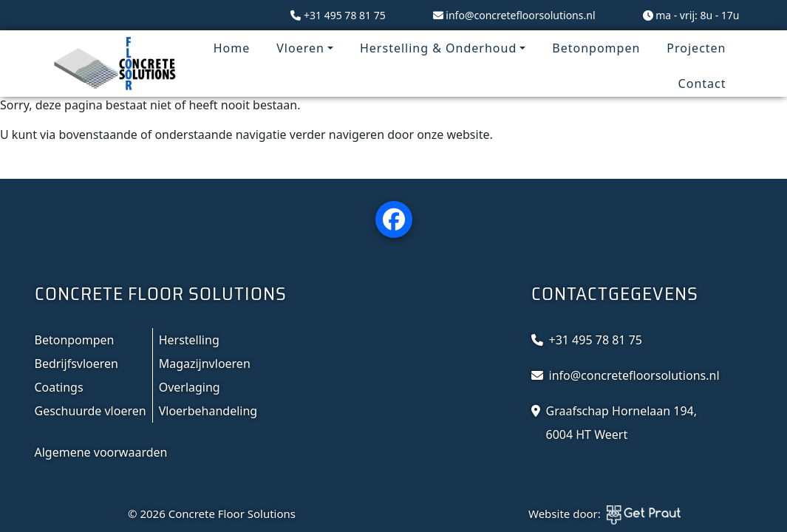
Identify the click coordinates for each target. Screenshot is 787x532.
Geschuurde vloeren (91, 411)
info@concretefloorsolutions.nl (520, 15)
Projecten (696, 48)
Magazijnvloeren (205, 364)
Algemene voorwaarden (101, 452)
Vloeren (300, 48)
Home (232, 48)
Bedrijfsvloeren (76, 364)
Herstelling (189, 340)
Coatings (59, 387)
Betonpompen (596, 48)
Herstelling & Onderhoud (438, 48)
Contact (702, 83)
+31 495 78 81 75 (345, 15)
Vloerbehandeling (208, 411)
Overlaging (190, 387)
